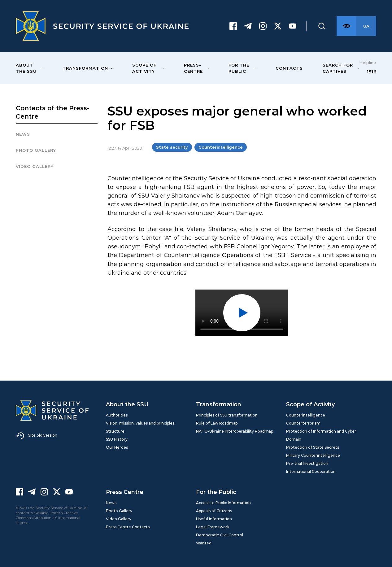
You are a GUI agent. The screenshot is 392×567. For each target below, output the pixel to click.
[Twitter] (278, 26)
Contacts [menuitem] (289, 68)
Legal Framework (213, 527)
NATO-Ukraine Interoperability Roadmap (235, 431)
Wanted (204, 543)
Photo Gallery (119, 511)
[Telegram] (248, 26)
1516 (371, 72)
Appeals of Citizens (214, 511)
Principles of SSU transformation (227, 415)
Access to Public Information (223, 503)
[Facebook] (233, 26)
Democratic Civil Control (220, 535)
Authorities (117, 415)
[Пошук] (322, 26)
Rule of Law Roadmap (217, 423)
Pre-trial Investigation (307, 463)
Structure (115, 431)
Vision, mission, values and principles (140, 423)
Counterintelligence (221, 147)
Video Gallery (35, 166)
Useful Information (214, 519)
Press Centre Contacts (128, 527)
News (23, 134)
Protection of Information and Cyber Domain (321, 435)
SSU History (117, 439)
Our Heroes (117, 447)
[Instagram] (263, 26)
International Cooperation (311, 471)
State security (172, 147)
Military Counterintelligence (313, 455)
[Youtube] (293, 26)
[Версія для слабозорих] (346, 26)
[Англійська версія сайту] (366, 26)
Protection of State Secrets (313, 447)
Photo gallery (36, 150)
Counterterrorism (303, 423)
